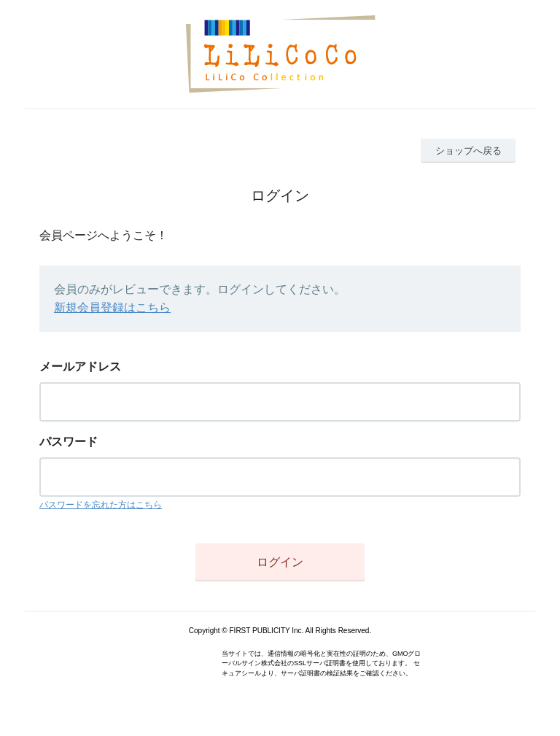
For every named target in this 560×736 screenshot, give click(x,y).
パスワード (69, 442)
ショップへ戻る (468, 151)
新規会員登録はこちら (112, 307)
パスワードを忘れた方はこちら (101, 505)
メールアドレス (80, 367)
